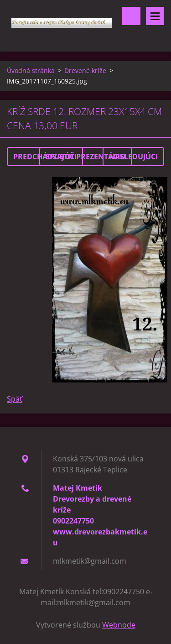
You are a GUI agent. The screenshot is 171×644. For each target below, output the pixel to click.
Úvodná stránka (31, 71)
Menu (155, 16)
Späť (15, 399)
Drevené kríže (85, 71)
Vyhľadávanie (131, 16)
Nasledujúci (133, 157)
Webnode (119, 625)
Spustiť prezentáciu (85, 157)
